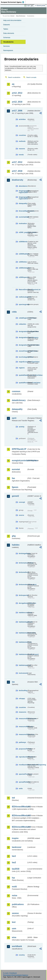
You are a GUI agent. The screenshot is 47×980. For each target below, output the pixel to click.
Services (6, 46)
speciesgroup (23, 304)
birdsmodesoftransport (23, 584)
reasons (22, 149)
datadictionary (19, 400)
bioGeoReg (23, 690)
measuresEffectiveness (23, 719)
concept (22, 502)
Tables (6, 29)
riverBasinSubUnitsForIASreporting (23, 765)
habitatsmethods (23, 642)
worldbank (17, 946)
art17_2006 (17, 111)
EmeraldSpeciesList (23, 211)
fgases (15, 487)
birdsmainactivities (23, 563)
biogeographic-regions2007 (23, 192)
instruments (23, 673)
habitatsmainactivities (23, 633)
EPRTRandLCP (19, 449)
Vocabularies (8, 42)
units (21, 788)
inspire (15, 838)
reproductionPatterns (23, 757)
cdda (14, 312)
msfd (14, 887)
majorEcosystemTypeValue (23, 362)
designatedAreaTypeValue (23, 331)
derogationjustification (23, 603)
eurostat (16, 469)
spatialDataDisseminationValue (23, 375)
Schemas (7, 37)
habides (16, 545)
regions (22, 368)
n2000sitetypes (23, 268)
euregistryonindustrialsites (19, 460)
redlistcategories (23, 297)
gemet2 (15, 496)
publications (18, 904)
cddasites (22, 324)
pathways (22, 742)
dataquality (23, 203)
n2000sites (23, 262)
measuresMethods (23, 727)
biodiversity (18, 180)
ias (13, 682)
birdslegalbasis (23, 553)
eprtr (14, 418)
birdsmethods (23, 572)
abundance (23, 186)
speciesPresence (23, 774)
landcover (17, 847)
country (22, 955)
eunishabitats (23, 217)
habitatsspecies (23, 665)
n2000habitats (23, 254)
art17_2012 (17, 162)
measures (23, 712)
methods (22, 141)
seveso (15, 913)
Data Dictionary (21, 16)
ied (13, 798)
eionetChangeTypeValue (23, 351)
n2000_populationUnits (23, 232)
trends (21, 155)
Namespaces (8, 50)
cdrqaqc (22, 698)
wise (14, 937)
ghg (14, 536)
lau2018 (16, 869)
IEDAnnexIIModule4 (19, 827)
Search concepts (31, 77)
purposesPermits (23, 749)
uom (14, 929)
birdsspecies (23, 595)
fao (13, 478)
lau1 (14, 856)
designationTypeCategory (23, 337)
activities (22, 119)
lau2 (14, 862)
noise (15, 895)
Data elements (9, 33)
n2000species (23, 277)
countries (22, 135)
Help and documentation (12, 20)
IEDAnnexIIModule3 (19, 815)
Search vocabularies (14, 77)
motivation (23, 223)
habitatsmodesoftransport (23, 654)
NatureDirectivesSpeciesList (23, 290)
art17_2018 (17, 171)
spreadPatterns (23, 782)
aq (13, 84)
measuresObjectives (23, 734)
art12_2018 (17, 102)
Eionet (12, 16)
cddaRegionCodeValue (23, 318)
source (21, 515)
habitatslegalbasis (23, 622)
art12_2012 (17, 93)
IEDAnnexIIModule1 (19, 807)
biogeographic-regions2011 (23, 198)
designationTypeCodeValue (23, 345)
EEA (13, 2)
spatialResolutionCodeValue (23, 383)
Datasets (7, 25)
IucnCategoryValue (23, 357)
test (14, 922)
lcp (13, 878)
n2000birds (23, 242)
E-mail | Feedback (10, 973)
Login (28, 6)
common (16, 391)
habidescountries (23, 613)
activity (22, 427)
